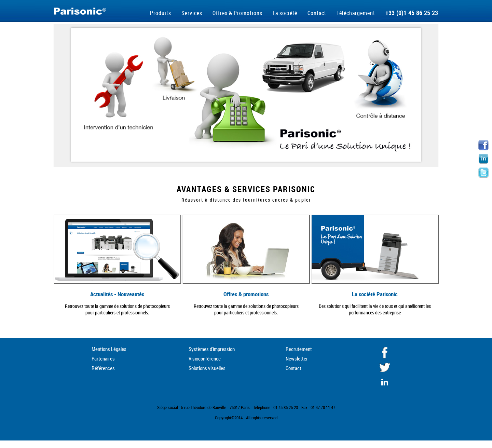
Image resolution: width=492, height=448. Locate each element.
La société (285, 13)
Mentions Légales (109, 349)
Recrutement (299, 349)
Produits (161, 13)
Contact (317, 13)
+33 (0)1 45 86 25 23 (412, 13)
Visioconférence (205, 358)
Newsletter (297, 358)
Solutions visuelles (207, 368)
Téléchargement (356, 13)
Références (103, 368)
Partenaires (103, 358)
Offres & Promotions (237, 13)
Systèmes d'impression (212, 349)
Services (192, 13)
